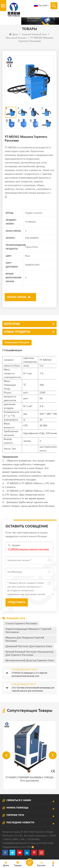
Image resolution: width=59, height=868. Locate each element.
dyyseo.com (46, 843)
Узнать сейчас (17, 297)
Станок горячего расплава (21, 624)
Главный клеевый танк (34, 34)
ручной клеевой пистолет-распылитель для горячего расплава (29, 653)
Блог (53, 836)
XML (23, 840)
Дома (14, 34)
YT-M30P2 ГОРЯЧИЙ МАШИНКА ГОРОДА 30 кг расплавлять (29, 779)
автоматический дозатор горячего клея (30, 661)
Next (53, 755)
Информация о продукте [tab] (17, 343)
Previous (6, 755)
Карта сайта (11, 840)
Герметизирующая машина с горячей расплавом (28, 631)
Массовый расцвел (16, 38)
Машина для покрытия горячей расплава (25, 639)
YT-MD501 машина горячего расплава (28, 549)
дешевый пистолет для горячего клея (29, 646)
